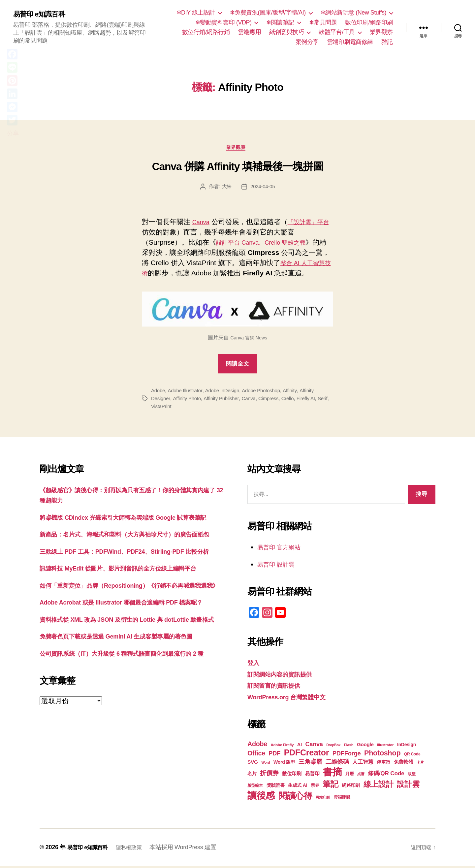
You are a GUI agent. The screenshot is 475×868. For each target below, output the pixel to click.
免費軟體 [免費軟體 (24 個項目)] (404, 764)
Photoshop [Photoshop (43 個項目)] (382, 755)
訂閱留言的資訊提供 (278, 687)
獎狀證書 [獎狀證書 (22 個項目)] (276, 787)
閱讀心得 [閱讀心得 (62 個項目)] (295, 798)
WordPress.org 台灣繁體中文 (293, 699)
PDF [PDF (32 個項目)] (274, 755)
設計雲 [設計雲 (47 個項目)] (408, 786)
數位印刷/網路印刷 (369, 22)
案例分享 (307, 42)
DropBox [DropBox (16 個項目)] (333, 747)
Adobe (158, 392)
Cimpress (274, 400)
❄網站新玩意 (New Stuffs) (353, 13)
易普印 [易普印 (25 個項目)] (312, 775)
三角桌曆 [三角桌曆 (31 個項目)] (310, 764)
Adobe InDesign (226, 392)
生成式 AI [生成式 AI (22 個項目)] (298, 787)
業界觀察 (381, 32)
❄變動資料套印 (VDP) (223, 22)
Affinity (297, 392)
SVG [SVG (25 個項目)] (253, 764)
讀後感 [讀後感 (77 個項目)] (261, 797)
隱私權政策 (135, 849)
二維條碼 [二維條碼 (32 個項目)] (337, 764)
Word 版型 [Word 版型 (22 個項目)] (284, 764)
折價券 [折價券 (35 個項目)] (269, 775)
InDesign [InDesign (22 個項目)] (407, 746)
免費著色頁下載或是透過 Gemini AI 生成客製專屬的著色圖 (129, 700)
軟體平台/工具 (337, 32)
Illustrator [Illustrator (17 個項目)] (385, 747)
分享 (13, 133)
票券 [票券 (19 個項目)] (315, 787)
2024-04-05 (263, 188)
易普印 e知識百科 (43, 14)
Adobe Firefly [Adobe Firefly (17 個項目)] (282, 747)
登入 (254, 664)
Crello (295, 400)
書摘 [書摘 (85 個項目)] (332, 774)
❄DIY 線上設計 (196, 13)
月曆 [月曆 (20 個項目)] (349, 776)
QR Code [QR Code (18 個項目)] (412, 756)
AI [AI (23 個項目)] (300, 746)
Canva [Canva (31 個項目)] (314, 746)
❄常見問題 (323, 22)
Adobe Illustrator (187, 392)
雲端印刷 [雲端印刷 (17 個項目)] (323, 799)
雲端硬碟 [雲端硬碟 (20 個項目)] (342, 799)
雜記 (387, 42)
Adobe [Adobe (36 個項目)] (257, 746)
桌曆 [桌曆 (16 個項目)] (361, 776)
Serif (156, 408)
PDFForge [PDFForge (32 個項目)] (347, 755)
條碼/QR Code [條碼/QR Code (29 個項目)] (386, 775)
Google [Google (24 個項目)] (365, 746)
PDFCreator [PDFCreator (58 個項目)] (306, 754)
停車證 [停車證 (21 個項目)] (383, 764)
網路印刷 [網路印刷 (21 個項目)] (351, 787)
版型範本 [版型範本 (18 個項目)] (255, 787)
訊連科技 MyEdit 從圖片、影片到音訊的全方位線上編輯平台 (131, 601)
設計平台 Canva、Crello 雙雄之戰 (268, 244)
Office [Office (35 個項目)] (256, 755)
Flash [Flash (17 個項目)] (349, 747)
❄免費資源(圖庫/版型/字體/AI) (268, 13)
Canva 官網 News (249, 340)
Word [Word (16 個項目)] (266, 764)
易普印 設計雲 (279, 566)
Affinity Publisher (224, 400)
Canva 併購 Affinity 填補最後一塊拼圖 (237, 169)
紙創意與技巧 (286, 32)
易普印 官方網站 (283, 549)
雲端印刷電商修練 (350, 42)
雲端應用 (249, 32)
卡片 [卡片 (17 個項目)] (420, 764)
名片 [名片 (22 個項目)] (252, 776)
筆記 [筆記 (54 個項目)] (330, 786)
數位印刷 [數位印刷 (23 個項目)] (292, 776)
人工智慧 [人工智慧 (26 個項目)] (363, 764)
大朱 (226, 188)
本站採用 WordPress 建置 (191, 849)
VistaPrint (175, 408)
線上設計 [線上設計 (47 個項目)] (379, 786)
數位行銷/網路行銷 (206, 32)
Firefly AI (314, 400)
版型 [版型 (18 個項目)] (412, 776)
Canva (202, 224)
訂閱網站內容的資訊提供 (285, 676)
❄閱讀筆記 (280, 22)
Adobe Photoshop (266, 392)
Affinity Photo (188, 400)
